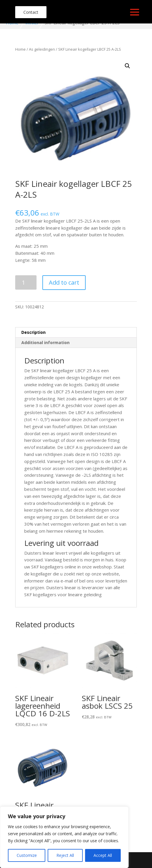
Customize (27, 855)
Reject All (65, 855)
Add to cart (64, 282)
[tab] (76, 333)
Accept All (103, 855)
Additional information (45, 342)
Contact (31, 12)
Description (33, 332)
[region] (64, 837)
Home (20, 49)
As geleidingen (42, 49)
